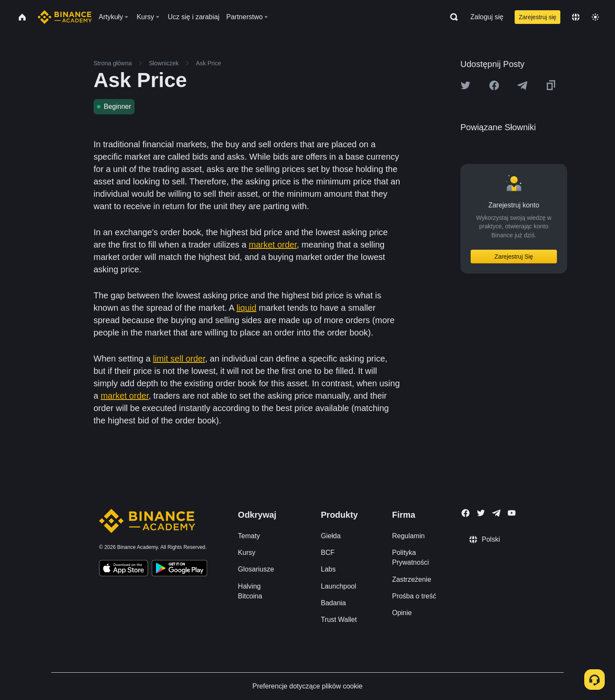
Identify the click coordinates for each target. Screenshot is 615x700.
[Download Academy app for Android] (179, 569)
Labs (328, 569)
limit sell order (179, 359)
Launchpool (338, 586)
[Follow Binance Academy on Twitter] (481, 513)
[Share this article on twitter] (466, 85)
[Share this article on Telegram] (522, 85)
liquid (247, 308)
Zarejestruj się (538, 17)
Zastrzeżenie (412, 579)
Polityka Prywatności (410, 557)
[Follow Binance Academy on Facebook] (466, 513)
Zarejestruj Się (514, 257)
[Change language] (576, 17)
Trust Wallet (339, 620)
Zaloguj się (487, 17)
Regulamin (408, 536)
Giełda (331, 536)
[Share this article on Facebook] (494, 85)
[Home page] (65, 17)
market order (273, 245)
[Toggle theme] (595, 17)
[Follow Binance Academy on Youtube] (512, 513)
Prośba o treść (414, 596)
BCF (328, 553)
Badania (333, 603)
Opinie (402, 613)
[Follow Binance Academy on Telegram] (496, 513)
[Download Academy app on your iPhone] (124, 569)
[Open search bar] (451, 17)
